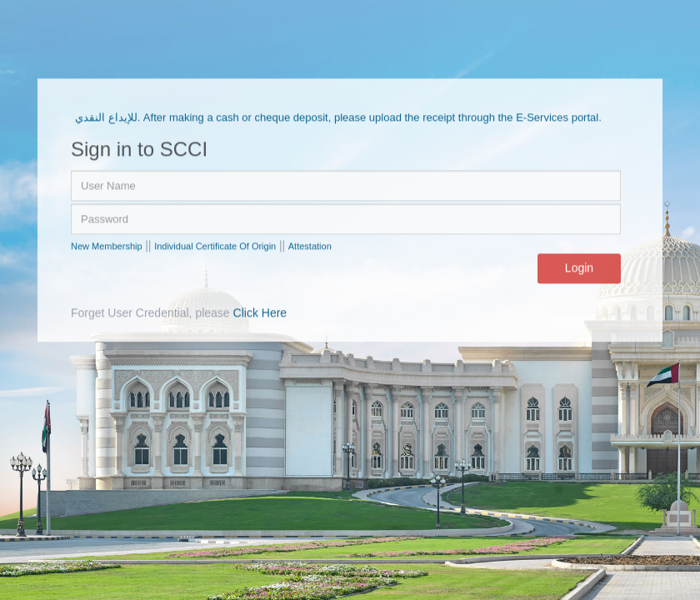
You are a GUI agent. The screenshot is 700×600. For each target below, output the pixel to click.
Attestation (310, 246)
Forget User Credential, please (179, 313)
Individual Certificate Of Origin (215, 246)
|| (148, 245)
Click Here (260, 313)
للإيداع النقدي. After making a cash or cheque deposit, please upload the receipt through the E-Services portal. (338, 117)
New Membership (107, 246)
